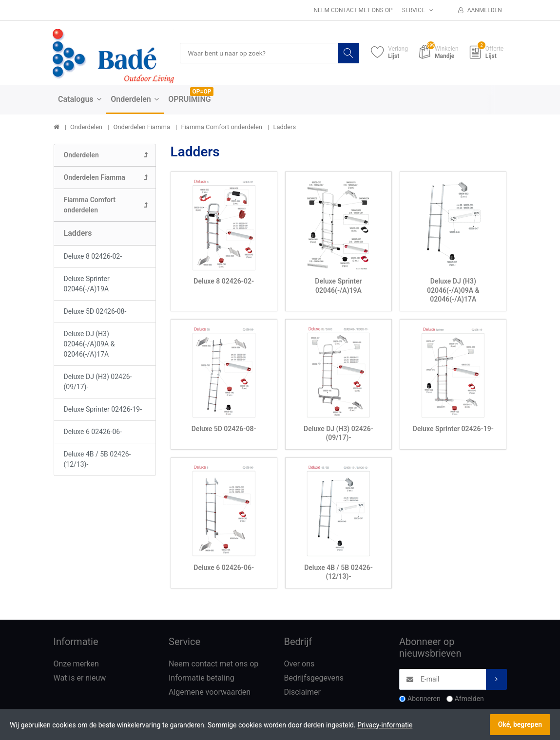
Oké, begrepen (520, 724)
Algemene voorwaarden (210, 692)
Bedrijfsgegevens (314, 678)
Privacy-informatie (385, 725)
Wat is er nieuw (80, 678)
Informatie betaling (202, 678)
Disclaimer (302, 692)
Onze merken (76, 664)
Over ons (299, 664)
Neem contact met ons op (353, 10)
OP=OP (202, 92)
